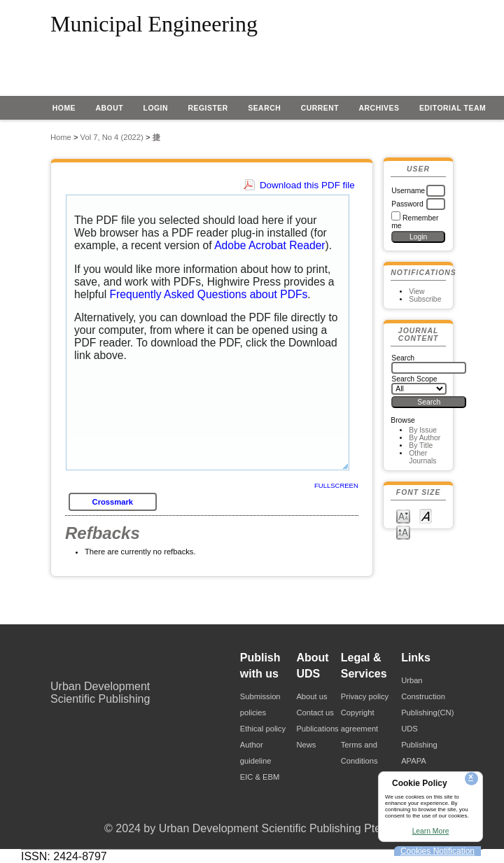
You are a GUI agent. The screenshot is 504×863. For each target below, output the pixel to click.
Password (407, 204)
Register (208, 108)
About (110, 108)
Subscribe (425, 299)
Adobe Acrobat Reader (269, 245)
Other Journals (422, 457)
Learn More (431, 831)
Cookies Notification (437, 851)
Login (156, 108)
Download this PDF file (307, 185)
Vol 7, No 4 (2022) (112, 137)
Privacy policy (365, 696)
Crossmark (113, 502)
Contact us (315, 713)
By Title (421, 445)
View (416, 292)
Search (264, 108)
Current (320, 108)
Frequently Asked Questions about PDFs (209, 294)
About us (311, 696)
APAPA (414, 761)
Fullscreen (336, 485)
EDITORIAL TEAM (453, 108)
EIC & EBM (260, 777)
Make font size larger (403, 532)
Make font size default (426, 515)
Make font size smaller (403, 515)
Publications (317, 729)
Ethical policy (263, 729)
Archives (379, 108)
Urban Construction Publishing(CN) (427, 696)
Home (64, 108)
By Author (425, 438)
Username (408, 191)
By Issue (423, 430)
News (306, 745)
